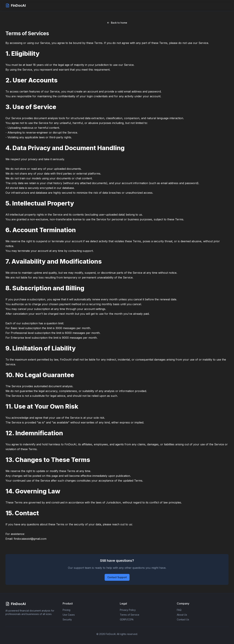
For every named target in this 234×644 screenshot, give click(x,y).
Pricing (66, 610)
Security (67, 619)
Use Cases (69, 615)
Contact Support (117, 577)
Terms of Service (130, 615)
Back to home (117, 23)
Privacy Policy (128, 610)
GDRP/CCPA (127, 619)
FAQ (179, 610)
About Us (182, 615)
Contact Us (183, 619)
